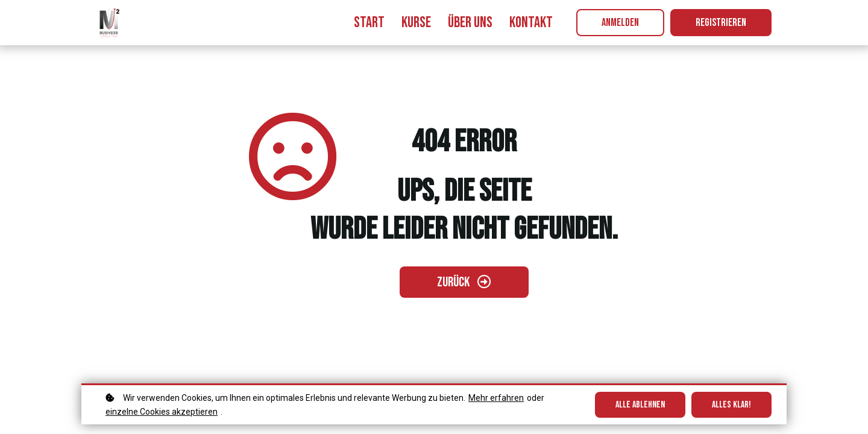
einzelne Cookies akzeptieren (162, 412)
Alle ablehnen (640, 405)
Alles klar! (731, 405)
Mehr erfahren (496, 398)
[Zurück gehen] (464, 282)
